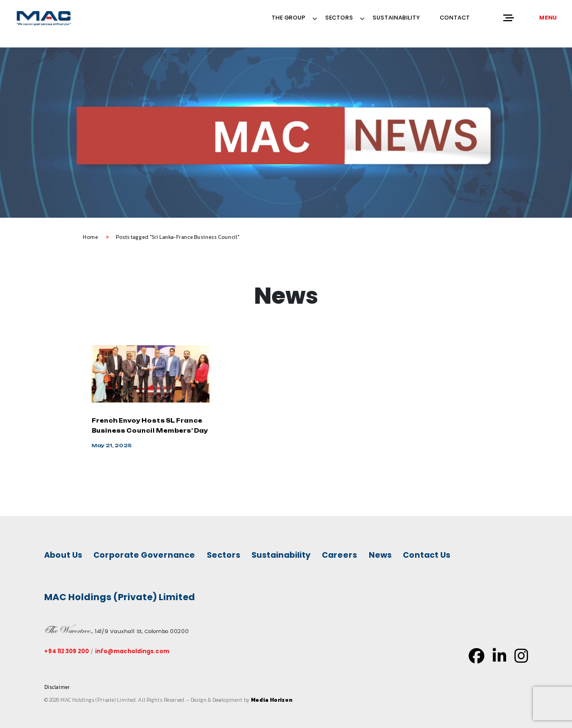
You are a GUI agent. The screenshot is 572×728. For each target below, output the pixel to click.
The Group (289, 18)
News (380, 555)
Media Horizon (272, 700)
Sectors (339, 18)
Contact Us (426, 555)
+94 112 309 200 (66, 651)
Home (90, 242)
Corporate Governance (144, 555)
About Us (63, 555)
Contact (455, 18)
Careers (339, 555)
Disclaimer (57, 687)
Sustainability (396, 18)
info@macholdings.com (132, 651)
